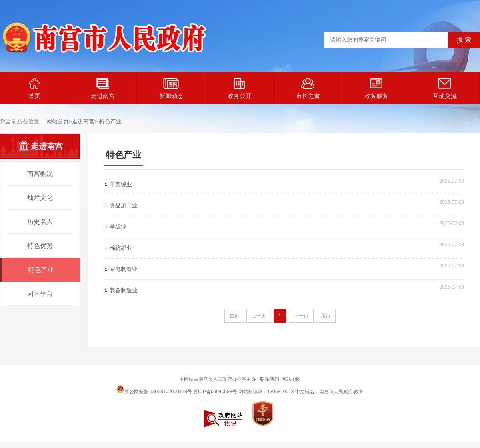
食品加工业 (124, 205)
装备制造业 (124, 290)
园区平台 (40, 294)
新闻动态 (171, 89)
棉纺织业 (121, 248)
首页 (34, 89)
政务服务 (376, 89)
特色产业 (110, 121)
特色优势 (40, 246)
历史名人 (40, 222)
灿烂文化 (40, 198)
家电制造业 (124, 269)
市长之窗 (308, 89)
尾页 (326, 316)
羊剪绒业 (121, 184)
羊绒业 (118, 227)
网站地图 (291, 379)
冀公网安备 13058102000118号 (154, 389)
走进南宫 (103, 89)
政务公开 (240, 89)
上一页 (259, 316)
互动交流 (445, 89)
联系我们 (270, 379)
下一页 (301, 316)
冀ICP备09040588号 (215, 392)
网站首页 (58, 121)
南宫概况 (40, 174)
